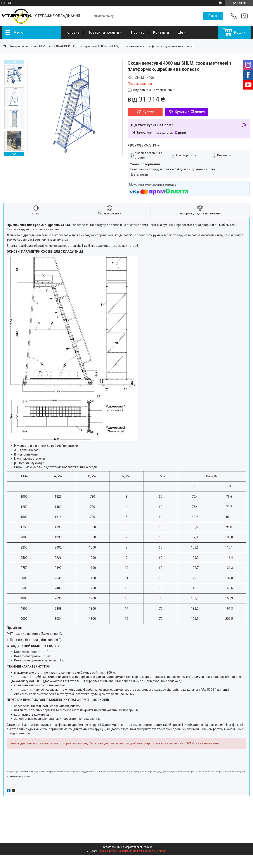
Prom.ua (147, 847)
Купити (148, 112)
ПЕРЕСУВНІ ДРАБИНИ (55, 46)
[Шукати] (213, 16)
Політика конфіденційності (150, 851)
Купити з (190, 112)
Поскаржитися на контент (115, 851)
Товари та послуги (104, 32)
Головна (73, 32)
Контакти (161, 32)
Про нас (138, 32)
